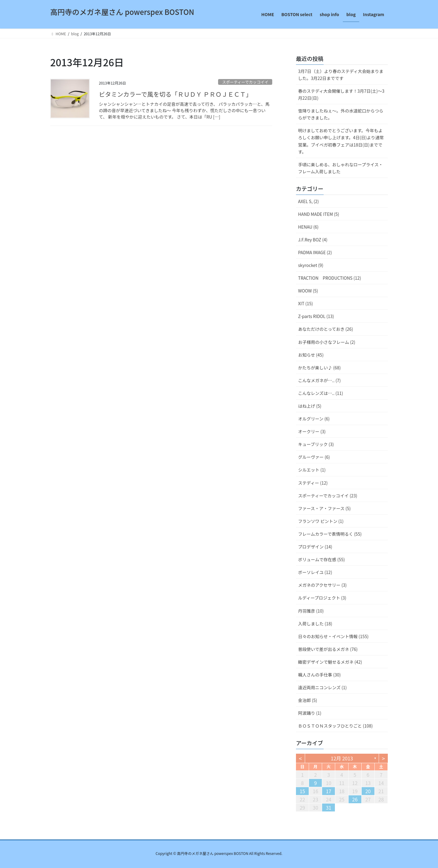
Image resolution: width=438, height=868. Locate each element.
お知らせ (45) (311, 355)
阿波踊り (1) (310, 713)
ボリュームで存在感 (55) (322, 559)
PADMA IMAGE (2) (315, 252)
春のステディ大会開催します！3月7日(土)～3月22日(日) (341, 94)
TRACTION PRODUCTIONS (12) (330, 278)
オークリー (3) (312, 431)
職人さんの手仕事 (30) (319, 675)
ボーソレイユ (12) (315, 572)
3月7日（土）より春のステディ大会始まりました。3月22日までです (341, 75)
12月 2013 (342, 758)
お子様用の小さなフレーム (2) (327, 342)
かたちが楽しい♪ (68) (319, 368)
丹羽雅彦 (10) (311, 611)
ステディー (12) (313, 483)
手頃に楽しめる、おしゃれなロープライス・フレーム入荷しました (341, 168)
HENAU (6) (308, 227)
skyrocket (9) (311, 265)
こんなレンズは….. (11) (321, 393)
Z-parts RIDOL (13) (316, 316)
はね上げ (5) (310, 406)
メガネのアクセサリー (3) (322, 585)
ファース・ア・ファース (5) (324, 508)
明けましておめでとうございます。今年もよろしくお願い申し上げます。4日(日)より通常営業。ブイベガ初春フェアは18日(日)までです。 (341, 141)
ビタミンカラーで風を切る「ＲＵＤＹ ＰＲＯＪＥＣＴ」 (175, 94)
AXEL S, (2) (308, 201)
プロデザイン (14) (315, 547)
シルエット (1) (312, 470)
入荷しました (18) (315, 624)
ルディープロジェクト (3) (322, 598)
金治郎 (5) (308, 700)
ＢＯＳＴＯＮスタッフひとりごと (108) (335, 726)
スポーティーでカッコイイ (245, 82)
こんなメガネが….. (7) (319, 380)
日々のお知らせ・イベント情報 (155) (333, 636)
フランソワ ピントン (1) (321, 521)
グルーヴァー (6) (314, 457)
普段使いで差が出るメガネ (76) (328, 649)
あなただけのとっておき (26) (326, 329)
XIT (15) (306, 303)
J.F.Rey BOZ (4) (313, 240)
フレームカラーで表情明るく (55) (330, 534)
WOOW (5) (308, 291)
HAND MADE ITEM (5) (319, 214)
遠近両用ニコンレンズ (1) (322, 687)
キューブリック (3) (316, 444)
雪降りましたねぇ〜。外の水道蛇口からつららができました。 (341, 114)
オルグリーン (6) (314, 419)
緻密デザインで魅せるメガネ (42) (330, 662)
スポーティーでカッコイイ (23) (328, 496)
